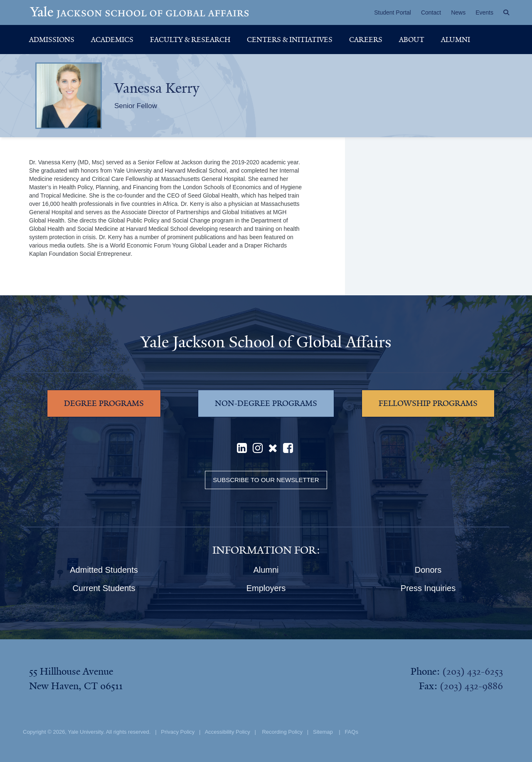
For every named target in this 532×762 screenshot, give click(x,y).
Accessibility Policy (228, 732)
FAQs (351, 732)
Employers (266, 588)
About (412, 40)
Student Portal (393, 12)
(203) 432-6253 (473, 671)
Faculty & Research (190, 40)
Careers (366, 40)
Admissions (52, 40)
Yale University (85, 732)
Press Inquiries (428, 588)
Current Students (104, 588)
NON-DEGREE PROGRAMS (266, 403)
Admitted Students (104, 570)
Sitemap (323, 732)
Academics (112, 40)
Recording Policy (282, 732)
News (458, 12)
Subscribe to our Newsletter (266, 480)
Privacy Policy (178, 732)
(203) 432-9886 (471, 686)
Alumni (456, 40)
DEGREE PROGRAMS (104, 403)
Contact (431, 12)
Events (484, 12)
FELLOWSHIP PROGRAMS (428, 403)
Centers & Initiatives (290, 40)
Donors (428, 570)
